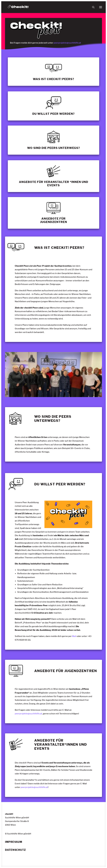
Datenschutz (15, 850)
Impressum (14, 842)
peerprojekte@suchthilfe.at (67, 43)
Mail (74, 636)
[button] (101, 7)
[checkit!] (18, 7)
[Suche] (92, 7)
